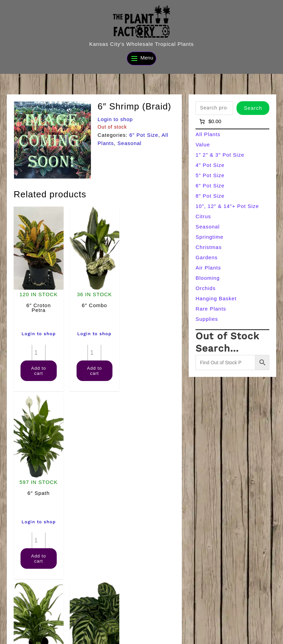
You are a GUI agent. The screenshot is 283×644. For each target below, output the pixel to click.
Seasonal (130, 143)
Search (253, 108)
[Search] (264, 623)
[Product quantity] (39, 352)
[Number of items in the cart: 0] (210, 121)
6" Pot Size (144, 135)
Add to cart (39, 370)
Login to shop (115, 119)
